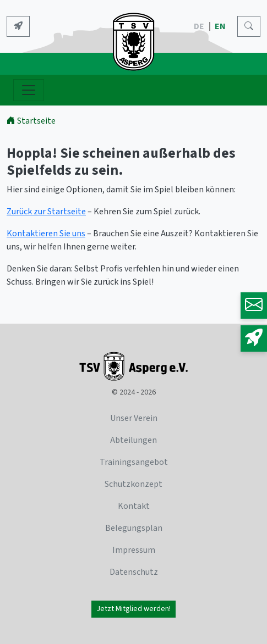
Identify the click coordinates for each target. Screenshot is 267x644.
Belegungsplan (134, 528)
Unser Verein (134, 418)
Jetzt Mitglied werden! (133, 609)
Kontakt (134, 506)
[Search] (249, 26)
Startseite (31, 121)
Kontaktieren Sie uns (46, 234)
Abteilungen (133, 440)
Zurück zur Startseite (46, 212)
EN (221, 26)
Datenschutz (134, 572)
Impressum (134, 550)
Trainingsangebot (134, 462)
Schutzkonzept (133, 484)
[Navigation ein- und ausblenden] (29, 90)
